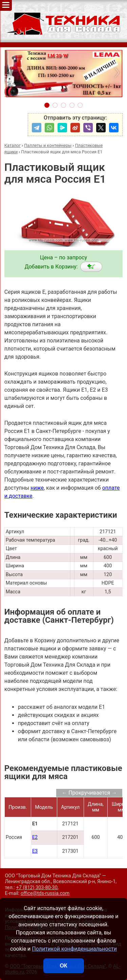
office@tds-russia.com (45, 893)
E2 (35, 837)
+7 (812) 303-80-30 (37, 888)
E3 (35, 851)
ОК (63, 966)
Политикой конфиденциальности (74, 949)
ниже (37, 488)
